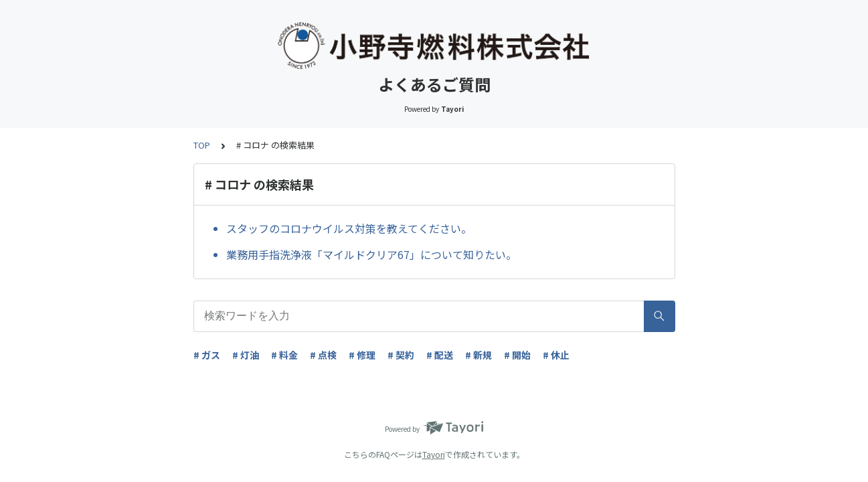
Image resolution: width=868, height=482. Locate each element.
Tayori (434, 454)
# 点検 (323, 355)
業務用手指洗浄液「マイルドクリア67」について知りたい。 (371, 254)
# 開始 (517, 355)
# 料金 (284, 355)
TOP (202, 145)
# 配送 (440, 355)
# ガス (207, 355)
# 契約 (401, 355)
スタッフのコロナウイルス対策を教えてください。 (349, 228)
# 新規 (479, 355)
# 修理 (362, 355)
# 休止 (556, 355)
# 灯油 (246, 355)
